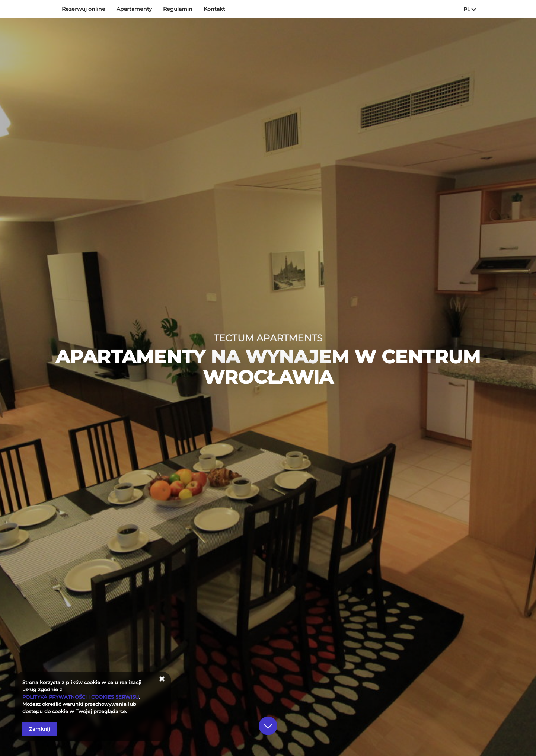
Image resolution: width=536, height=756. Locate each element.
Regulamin (178, 9)
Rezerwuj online (84, 9)
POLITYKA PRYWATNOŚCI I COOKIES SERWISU (81, 697)
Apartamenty (134, 9)
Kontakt (214, 9)
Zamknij (39, 729)
